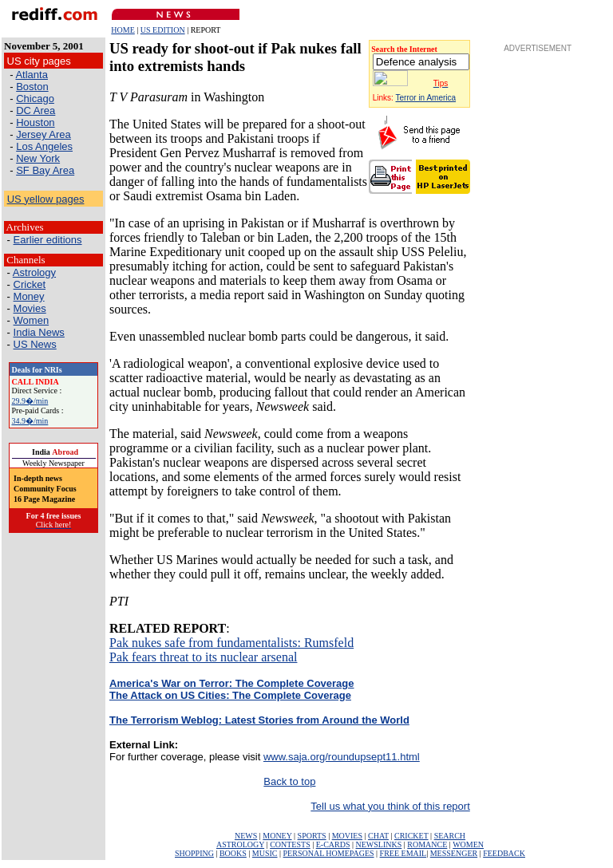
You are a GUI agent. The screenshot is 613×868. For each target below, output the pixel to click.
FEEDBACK (504, 853)
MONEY (277, 836)
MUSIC (265, 853)
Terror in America (426, 98)
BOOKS (233, 853)
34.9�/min (30, 421)
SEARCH (450, 836)
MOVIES (347, 836)
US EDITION (163, 30)
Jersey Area (44, 134)
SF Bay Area (45, 170)
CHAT (378, 836)
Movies (30, 308)
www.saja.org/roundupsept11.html (342, 757)
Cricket (30, 284)
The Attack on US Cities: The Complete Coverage (230, 695)
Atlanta (31, 75)
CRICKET (411, 836)
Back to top (289, 781)
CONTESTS (290, 844)
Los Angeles (44, 146)
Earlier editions (48, 240)
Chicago (35, 99)
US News (35, 344)
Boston (32, 87)
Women (32, 320)
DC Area (36, 110)
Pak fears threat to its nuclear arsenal (203, 657)
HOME (123, 30)
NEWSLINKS (379, 844)
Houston (35, 122)
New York (38, 158)
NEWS (246, 836)
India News (39, 332)
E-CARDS (333, 844)
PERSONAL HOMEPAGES (329, 853)
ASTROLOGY (240, 844)
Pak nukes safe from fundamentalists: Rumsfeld (231, 643)
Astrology (34, 272)
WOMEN (468, 844)
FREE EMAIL (403, 853)
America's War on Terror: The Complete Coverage (232, 683)
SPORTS (312, 836)
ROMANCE (427, 844)
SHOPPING (194, 853)
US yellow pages (46, 199)
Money (29, 296)
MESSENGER (454, 853)
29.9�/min (30, 401)
